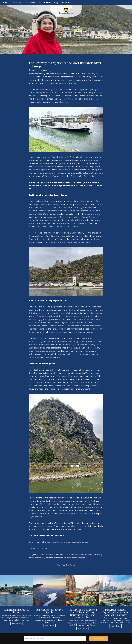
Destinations (31, 3)
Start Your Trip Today (66, 565)
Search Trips (45, 3)
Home (6, 3)
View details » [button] (16, 623)
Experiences (17, 3)
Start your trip (99, 639)
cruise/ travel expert (54, 542)
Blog (56, 3)
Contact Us (66, 3)
